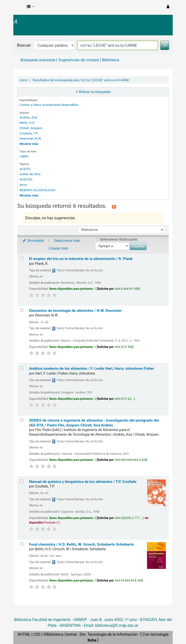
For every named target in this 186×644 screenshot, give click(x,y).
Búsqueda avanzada (38, 60)
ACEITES (26, 179)
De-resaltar (33, 241)
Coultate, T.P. (29, 133)
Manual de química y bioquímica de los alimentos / (83, 482)
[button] (31, 7)
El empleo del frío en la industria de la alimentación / (81, 259)
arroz (23, 185)
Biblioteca (111, 60)
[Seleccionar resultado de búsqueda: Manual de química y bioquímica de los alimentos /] (22, 481)
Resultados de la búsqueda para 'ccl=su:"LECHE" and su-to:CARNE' (81, 80)
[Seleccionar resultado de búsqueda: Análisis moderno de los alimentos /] (22, 368)
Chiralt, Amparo (31, 128)
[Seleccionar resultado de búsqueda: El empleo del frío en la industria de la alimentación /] (22, 258)
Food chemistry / (81, 544)
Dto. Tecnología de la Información (109, 634)
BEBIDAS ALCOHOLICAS (37, 190)
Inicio (24, 80)
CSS (37, 634)
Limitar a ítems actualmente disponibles (49, 105)
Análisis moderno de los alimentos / (92, 369)
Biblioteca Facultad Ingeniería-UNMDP (29, 12)
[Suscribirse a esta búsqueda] (114, 206)
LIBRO (24, 156)
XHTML (24, 634)
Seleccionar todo (67, 241)
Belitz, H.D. (27, 123)
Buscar (24, 45)
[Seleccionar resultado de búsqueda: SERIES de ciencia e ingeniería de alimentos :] (22, 420)
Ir (165, 45)
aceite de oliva (30, 174)
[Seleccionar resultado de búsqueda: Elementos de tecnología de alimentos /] (22, 310)
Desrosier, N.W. (30, 138)
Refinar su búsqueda (95, 92)
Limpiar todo (58, 248)
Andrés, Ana (28, 117)
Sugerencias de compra (79, 60)
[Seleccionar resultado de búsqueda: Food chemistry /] (22, 544)
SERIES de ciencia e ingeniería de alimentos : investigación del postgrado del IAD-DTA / (94, 423)
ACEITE (25, 169)
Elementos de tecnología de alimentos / (75, 311)
